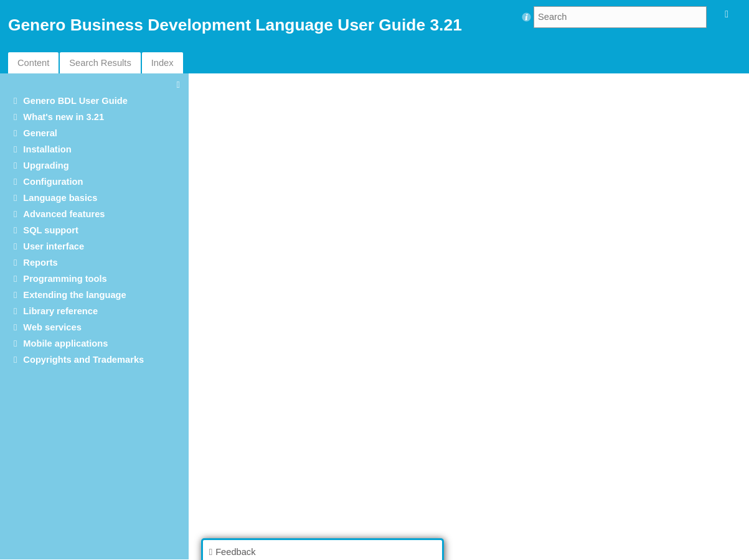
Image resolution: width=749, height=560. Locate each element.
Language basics (60, 198)
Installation (47, 149)
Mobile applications (65, 343)
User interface (54, 246)
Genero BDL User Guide (75, 101)
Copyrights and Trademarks (83, 360)
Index (163, 63)
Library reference (60, 311)
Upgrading (46, 166)
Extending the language (74, 295)
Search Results (100, 63)
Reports (40, 263)
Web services (52, 327)
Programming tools (65, 279)
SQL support (50, 230)
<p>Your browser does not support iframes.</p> (472, 316)
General (40, 133)
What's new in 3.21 (64, 117)
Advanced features (64, 214)
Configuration (53, 182)
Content (33, 63)
